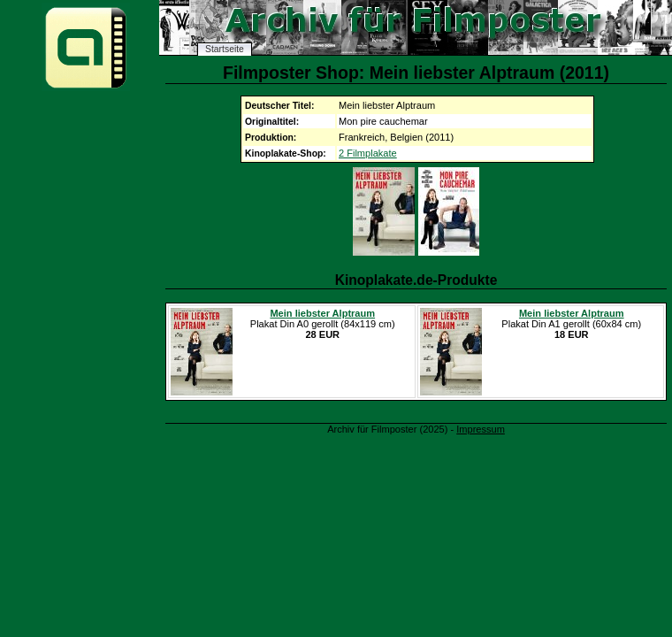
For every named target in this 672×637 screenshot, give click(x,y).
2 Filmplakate (368, 153)
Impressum (481, 429)
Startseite (225, 49)
